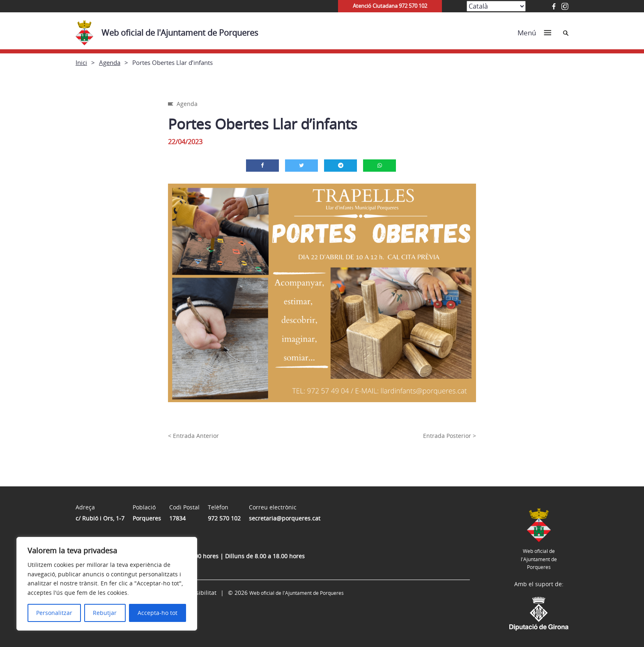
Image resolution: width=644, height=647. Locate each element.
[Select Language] (496, 6)
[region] (107, 584)
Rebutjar (105, 613)
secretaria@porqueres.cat (285, 518)
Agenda (110, 62)
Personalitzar (54, 613)
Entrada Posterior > (450, 436)
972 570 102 (224, 518)
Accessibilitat (198, 593)
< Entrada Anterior (193, 436)
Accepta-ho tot (158, 613)
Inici (81, 62)
